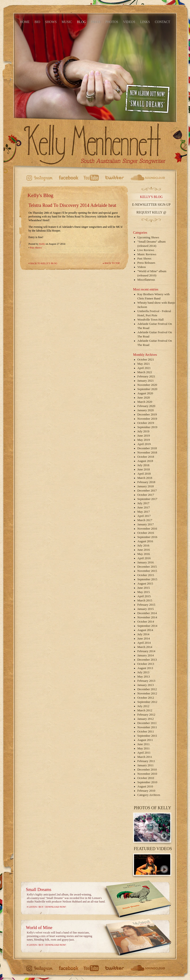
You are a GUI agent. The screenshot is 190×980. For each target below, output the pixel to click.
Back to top (112, 263)
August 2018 (145, 461)
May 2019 (144, 440)
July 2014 (143, 634)
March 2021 (145, 372)
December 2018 (147, 448)
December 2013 (147, 660)
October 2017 (146, 495)
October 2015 (146, 575)
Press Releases (146, 263)
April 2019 (144, 444)
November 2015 (147, 571)
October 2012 (146, 698)
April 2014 (144, 643)
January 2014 (146, 655)
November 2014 (147, 617)
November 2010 (147, 774)
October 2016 (146, 533)
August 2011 (145, 740)
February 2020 (146, 406)
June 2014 (144, 638)
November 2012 (147, 693)
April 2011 (144, 753)
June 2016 (144, 550)
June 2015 (144, 588)
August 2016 (145, 541)
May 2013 (144, 676)
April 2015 (144, 596)
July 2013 (143, 672)
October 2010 (146, 778)
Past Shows (36, 248)
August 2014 (145, 630)
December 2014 (147, 613)
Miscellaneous (146, 280)
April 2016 (144, 558)
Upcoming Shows (148, 237)
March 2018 (145, 478)
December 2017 (147, 490)
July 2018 (143, 465)
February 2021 (146, 376)
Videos (142, 267)
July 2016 (143, 545)
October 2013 (146, 664)
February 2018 (146, 482)
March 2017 (145, 520)
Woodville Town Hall (150, 320)
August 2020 (145, 393)
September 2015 (147, 579)
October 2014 (146, 622)
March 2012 (145, 710)
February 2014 (146, 651)
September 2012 (147, 702)
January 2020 (146, 410)
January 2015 (146, 609)
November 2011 (147, 727)
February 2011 (146, 761)
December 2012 (147, 689)
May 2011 (144, 748)
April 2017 (144, 516)
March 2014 (145, 647)
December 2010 (147, 769)
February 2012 (146, 715)
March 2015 (145, 600)
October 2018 (146, 457)
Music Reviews (147, 254)
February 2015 (146, 605)
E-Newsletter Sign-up (151, 205)
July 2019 (143, 431)
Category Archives (149, 795)
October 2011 (146, 731)
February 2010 (146, 791)
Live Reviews (146, 250)
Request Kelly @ (151, 212)
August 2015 (145, 583)
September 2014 (147, 626)
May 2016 (144, 554)
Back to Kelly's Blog (44, 263)
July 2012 (143, 706)
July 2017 (143, 503)
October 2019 (146, 423)
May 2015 (144, 592)
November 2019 (147, 419)
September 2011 (147, 736)
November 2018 (147, 452)
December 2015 (147, 567)
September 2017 (147, 499)
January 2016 (146, 562)
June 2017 (144, 507)
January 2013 (146, 685)
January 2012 (146, 719)
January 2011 (145, 765)
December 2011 (147, 723)
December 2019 (147, 414)
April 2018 (144, 474)
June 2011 (144, 744)
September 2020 (147, 389)
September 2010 (147, 782)
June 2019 (144, 436)
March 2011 (145, 757)
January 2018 (146, 486)
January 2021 (146, 381)
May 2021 (144, 364)
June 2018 (144, 469)
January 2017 (146, 524)
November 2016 (147, 529)
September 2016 (147, 537)
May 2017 (144, 512)
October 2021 (146, 359)
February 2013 (146, 681)
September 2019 (147, 427)
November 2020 (147, 385)
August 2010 (145, 786)
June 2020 (144, 397)
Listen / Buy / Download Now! (47, 907)
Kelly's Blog (151, 197)
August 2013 (145, 668)
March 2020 (145, 402)
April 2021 (144, 368)
